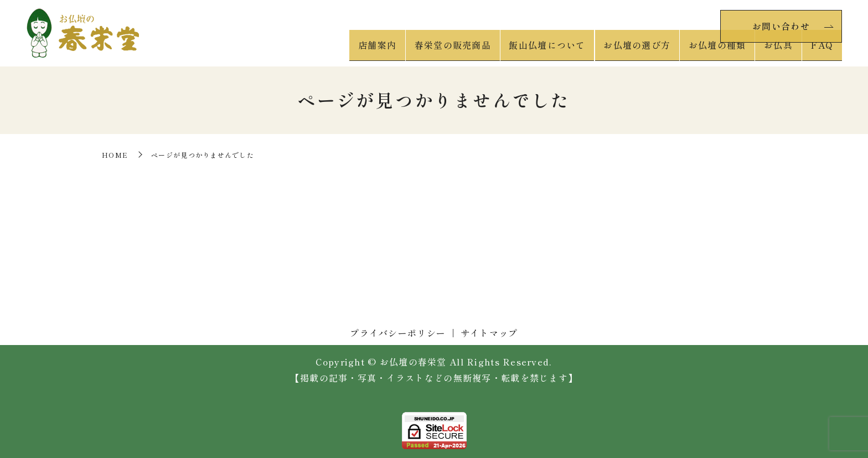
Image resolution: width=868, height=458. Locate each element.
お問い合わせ (781, 24)
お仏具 (783, 50)
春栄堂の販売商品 (470, 50)
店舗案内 (398, 50)
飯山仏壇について (561, 50)
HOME (115, 155)
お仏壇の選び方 (648, 50)
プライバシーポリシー (398, 333)
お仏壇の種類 (725, 50)
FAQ (823, 50)
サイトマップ (489, 333)
